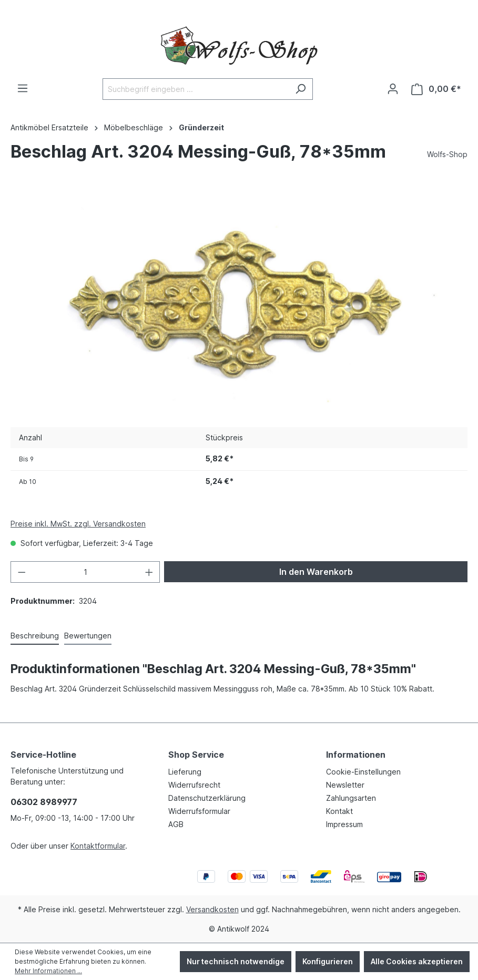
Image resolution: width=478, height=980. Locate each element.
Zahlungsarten (351, 798)
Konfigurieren (328, 961)
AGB (176, 824)
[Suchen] (301, 89)
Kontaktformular (98, 846)
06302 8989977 (44, 802)
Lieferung (185, 772)
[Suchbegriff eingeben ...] (196, 89)
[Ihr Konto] (393, 89)
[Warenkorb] (436, 89)
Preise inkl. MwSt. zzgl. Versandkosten (78, 524)
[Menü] (23, 88)
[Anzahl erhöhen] (149, 572)
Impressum (344, 824)
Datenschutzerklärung (207, 798)
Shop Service (196, 755)
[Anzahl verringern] (22, 572)
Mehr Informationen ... (48, 971)
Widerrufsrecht (194, 785)
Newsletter (345, 785)
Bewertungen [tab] (88, 636)
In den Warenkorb (316, 572)
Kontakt (339, 811)
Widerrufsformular (199, 811)
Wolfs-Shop (447, 154)
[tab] (35, 636)
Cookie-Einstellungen (363, 772)
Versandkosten (212, 909)
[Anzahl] (85, 572)
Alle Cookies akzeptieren (417, 961)
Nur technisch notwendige (236, 961)
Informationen (356, 755)
